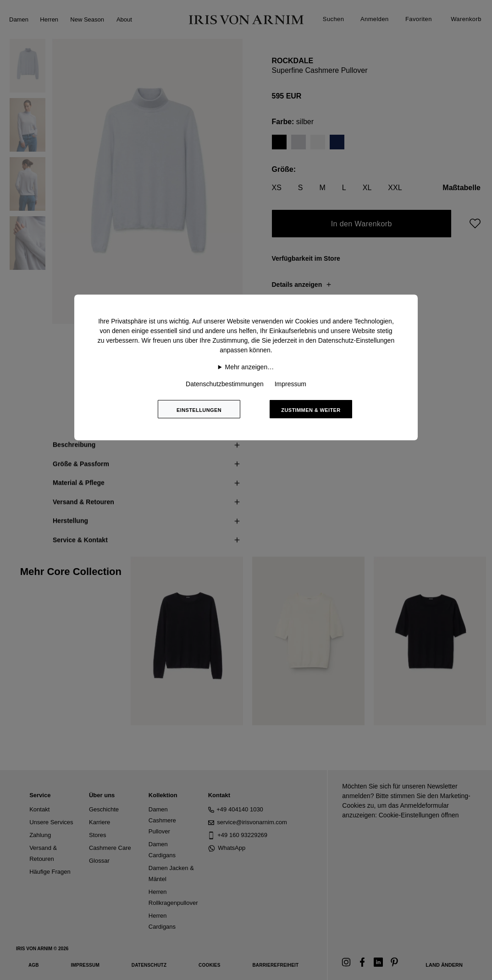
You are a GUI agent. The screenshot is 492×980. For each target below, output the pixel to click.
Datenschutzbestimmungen (225, 384)
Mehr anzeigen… (250, 367)
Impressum (290, 384)
